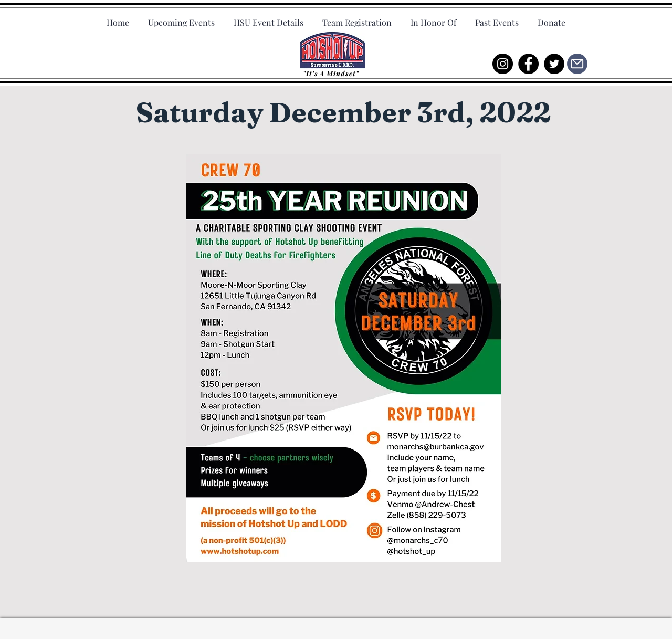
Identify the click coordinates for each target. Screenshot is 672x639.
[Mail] (577, 64)
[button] (497, 18)
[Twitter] (554, 64)
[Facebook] (528, 64)
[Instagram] (503, 64)
